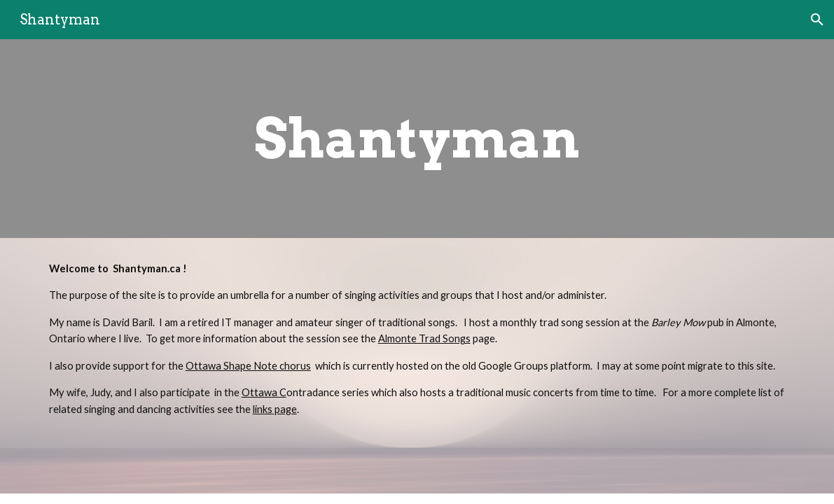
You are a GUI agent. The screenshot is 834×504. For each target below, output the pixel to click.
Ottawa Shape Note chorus (248, 366)
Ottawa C (264, 392)
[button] (817, 20)
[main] (417, 139)
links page (275, 409)
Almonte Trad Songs (424, 338)
